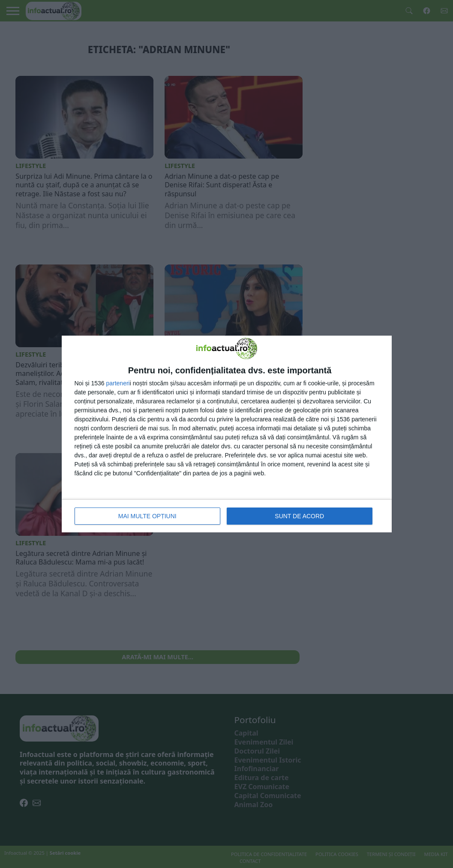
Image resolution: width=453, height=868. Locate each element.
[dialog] (227, 434)
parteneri (118, 383)
